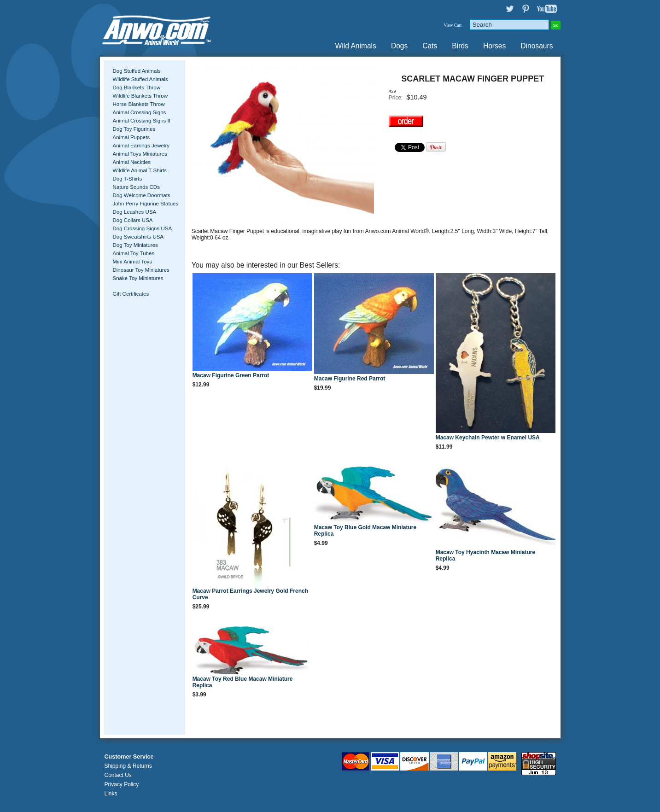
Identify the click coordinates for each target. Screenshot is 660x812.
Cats (430, 46)
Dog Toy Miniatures (135, 245)
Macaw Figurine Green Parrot (231, 375)
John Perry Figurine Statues (146, 204)
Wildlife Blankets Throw (140, 96)
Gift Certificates (131, 294)
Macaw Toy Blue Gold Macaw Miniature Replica (365, 531)
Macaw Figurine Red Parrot (350, 379)
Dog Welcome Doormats (142, 195)
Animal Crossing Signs (140, 112)
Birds (460, 46)
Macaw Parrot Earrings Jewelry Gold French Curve (250, 594)
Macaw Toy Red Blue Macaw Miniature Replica (243, 682)
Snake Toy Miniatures (138, 278)
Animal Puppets (131, 137)
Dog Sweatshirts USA (138, 237)
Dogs (399, 46)
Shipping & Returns (128, 766)
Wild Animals (356, 46)
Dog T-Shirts (128, 179)
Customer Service (129, 757)
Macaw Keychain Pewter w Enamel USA (488, 438)
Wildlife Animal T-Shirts (140, 170)
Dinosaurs (537, 46)
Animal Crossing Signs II (142, 121)
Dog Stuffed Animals (137, 71)
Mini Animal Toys (133, 262)
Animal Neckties (132, 162)
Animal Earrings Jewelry (141, 146)
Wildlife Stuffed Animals (140, 79)
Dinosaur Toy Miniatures (141, 270)
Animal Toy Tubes (134, 253)
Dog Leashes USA (135, 212)
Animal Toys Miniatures (140, 154)
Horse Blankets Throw (139, 104)
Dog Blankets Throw (137, 88)
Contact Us (118, 775)
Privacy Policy (122, 784)
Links (111, 794)
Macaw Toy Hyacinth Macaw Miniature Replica (486, 555)
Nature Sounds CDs (136, 187)
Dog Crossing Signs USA (143, 228)
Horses (494, 46)
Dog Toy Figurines (134, 129)
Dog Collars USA (133, 220)
